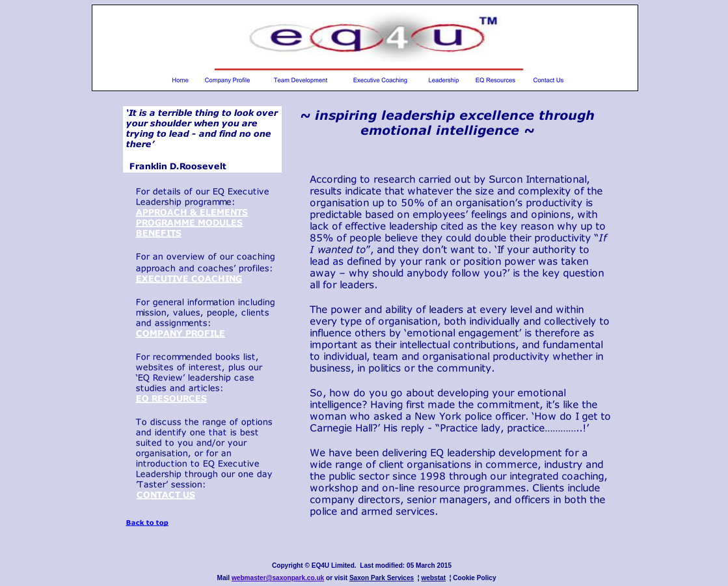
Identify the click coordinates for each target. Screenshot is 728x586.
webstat (433, 578)
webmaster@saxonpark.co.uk (278, 578)
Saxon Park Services (382, 578)
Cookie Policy (474, 578)
